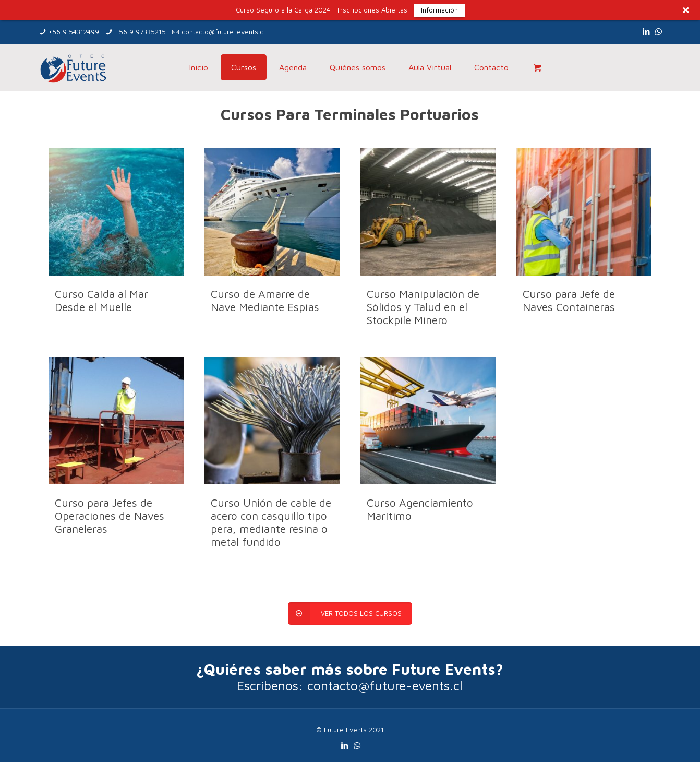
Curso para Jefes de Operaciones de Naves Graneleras (110, 516)
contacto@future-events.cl (223, 32)
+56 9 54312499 (74, 32)
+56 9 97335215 (141, 32)
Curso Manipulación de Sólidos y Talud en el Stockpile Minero (423, 307)
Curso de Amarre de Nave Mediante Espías (265, 300)
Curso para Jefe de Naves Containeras (569, 300)
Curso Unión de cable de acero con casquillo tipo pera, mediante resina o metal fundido (271, 522)
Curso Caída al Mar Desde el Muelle (101, 300)
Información (439, 10)
